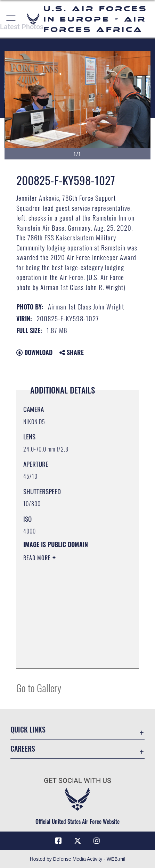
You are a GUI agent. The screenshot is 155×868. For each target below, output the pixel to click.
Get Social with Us (77, 781)
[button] (11, 19)
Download (34, 352)
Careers (23, 749)
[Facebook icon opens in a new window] (58, 841)
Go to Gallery (39, 688)
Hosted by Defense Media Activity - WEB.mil (78, 859)
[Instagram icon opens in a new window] (97, 841)
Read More (38, 558)
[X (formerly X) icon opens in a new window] (77, 841)
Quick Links (28, 730)
